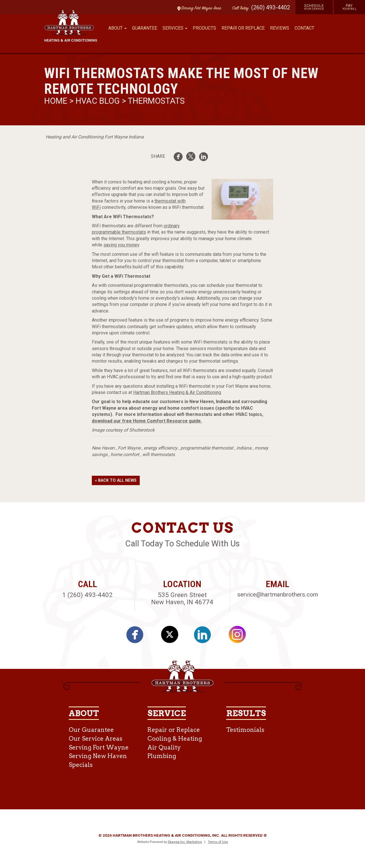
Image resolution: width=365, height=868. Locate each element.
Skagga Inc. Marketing (185, 842)
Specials (81, 765)
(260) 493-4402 (271, 7)
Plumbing (162, 756)
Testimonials (245, 730)
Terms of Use (218, 842)
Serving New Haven (98, 756)
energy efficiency (161, 448)
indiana (244, 448)
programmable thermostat (207, 448)
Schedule (314, 7)
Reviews (280, 28)
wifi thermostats (159, 455)
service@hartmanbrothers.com (278, 595)
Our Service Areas (96, 739)
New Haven (103, 448)
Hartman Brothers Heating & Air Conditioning (177, 392)
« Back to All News (116, 480)
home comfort (125, 455)
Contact (304, 28)
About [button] (117, 28)
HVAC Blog (98, 101)
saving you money (121, 245)
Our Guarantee (91, 730)
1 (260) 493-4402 (87, 595)
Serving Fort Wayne (99, 747)
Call (239, 8)
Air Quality (164, 747)
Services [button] (175, 28)
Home (57, 101)
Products (204, 28)
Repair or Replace (243, 28)
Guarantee (145, 28)
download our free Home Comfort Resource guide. (147, 421)
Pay (350, 7)
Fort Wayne (129, 448)
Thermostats (156, 101)
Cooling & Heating (175, 739)
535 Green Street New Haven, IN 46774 (182, 598)
